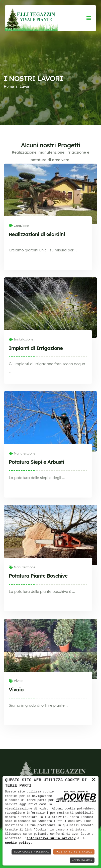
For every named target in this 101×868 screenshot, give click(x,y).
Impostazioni (82, 860)
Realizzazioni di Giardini (37, 234)
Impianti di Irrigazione (36, 348)
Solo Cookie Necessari (31, 852)
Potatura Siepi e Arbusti (36, 462)
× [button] (94, 779)
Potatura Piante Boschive (38, 576)
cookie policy (18, 843)
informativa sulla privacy (51, 838)
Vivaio (16, 690)
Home (9, 87)
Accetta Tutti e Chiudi (74, 852)
